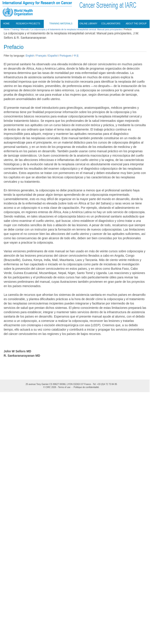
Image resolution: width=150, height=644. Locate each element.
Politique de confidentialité (86, 387)
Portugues (66, 56)
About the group (136, 24)
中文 (76, 56)
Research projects (28, 24)
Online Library (89, 24)
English (30, 56)
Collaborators (111, 24)
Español (53, 56)
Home (7, 24)
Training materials (61, 24)
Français (41, 56)
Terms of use (64, 387)
